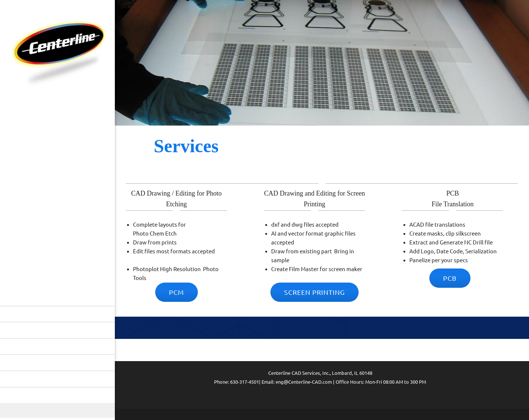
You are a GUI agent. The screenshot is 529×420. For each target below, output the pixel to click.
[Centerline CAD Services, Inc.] (57, 53)
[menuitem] (57, 314)
